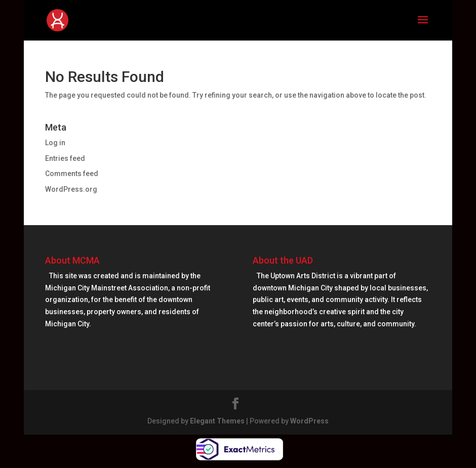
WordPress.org (71, 189)
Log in (55, 143)
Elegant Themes (217, 421)
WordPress (309, 421)
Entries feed (65, 158)
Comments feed (72, 174)
